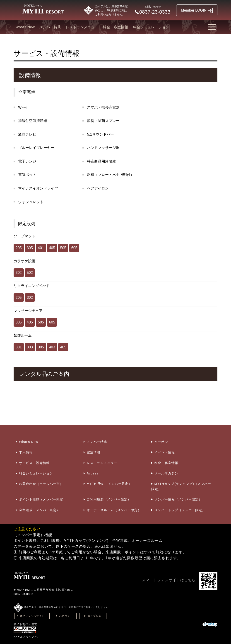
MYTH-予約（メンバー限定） (109, 484)
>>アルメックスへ (26, 637)
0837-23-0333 (23, 594)
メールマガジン (166, 473)
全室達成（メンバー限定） (39, 510)
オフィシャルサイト (32, 616)
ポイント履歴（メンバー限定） (43, 499)
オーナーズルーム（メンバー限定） (114, 510)
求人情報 (26, 452)
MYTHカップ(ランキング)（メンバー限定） (181, 486)
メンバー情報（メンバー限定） (178, 499)
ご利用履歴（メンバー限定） (109, 499)
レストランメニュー (82, 27)
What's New (25, 27)
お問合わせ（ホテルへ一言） (41, 484)
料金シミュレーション (151, 27)
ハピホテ (65, 616)
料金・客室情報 (115, 27)
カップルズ (94, 616)
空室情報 (94, 452)
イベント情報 (165, 452)
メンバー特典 (50, 27)
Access (93, 473)
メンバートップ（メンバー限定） (180, 510)
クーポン (161, 442)
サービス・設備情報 (34, 463)
